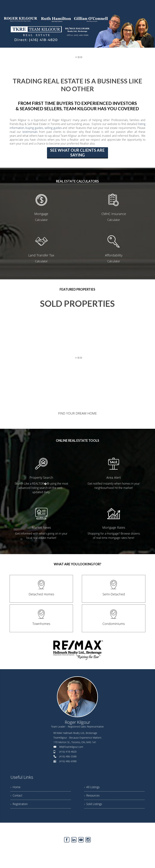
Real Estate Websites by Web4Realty (69, 850)
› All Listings (92, 787)
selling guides (53, 128)
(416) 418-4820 (68, 752)
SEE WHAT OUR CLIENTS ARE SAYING (77, 153)
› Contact (16, 796)
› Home (15, 787)
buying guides (34, 128)
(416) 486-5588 (68, 756)
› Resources (92, 796)
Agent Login (99, 850)
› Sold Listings (93, 805)
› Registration (19, 805)
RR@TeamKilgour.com (71, 747)
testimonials (30, 132)
